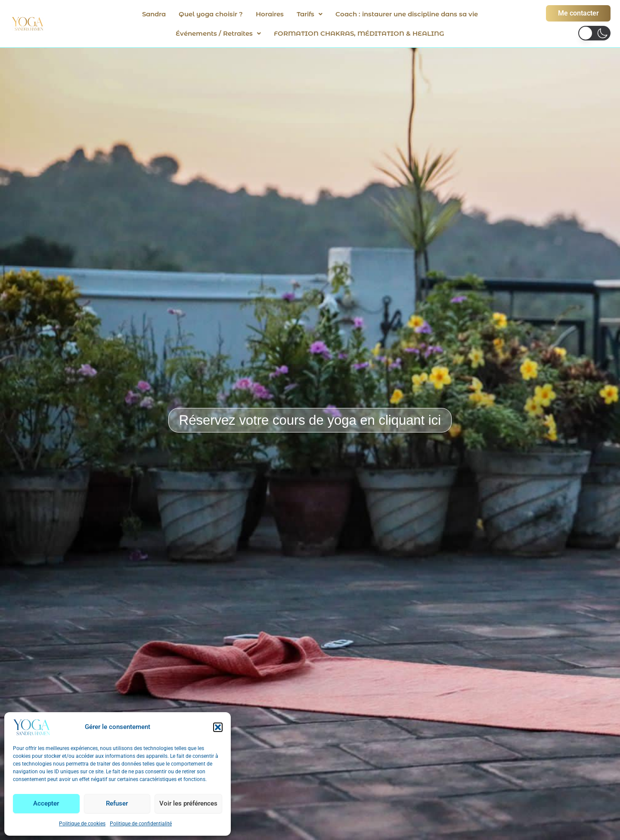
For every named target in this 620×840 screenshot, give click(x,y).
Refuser (117, 803)
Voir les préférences (188, 803)
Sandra (154, 14)
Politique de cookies (82, 824)
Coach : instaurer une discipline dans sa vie (407, 14)
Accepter (46, 803)
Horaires (270, 14)
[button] (218, 727)
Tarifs (310, 14)
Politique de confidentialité (141, 824)
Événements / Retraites (218, 33)
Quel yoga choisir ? (211, 14)
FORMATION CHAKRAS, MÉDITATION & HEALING (359, 33)
